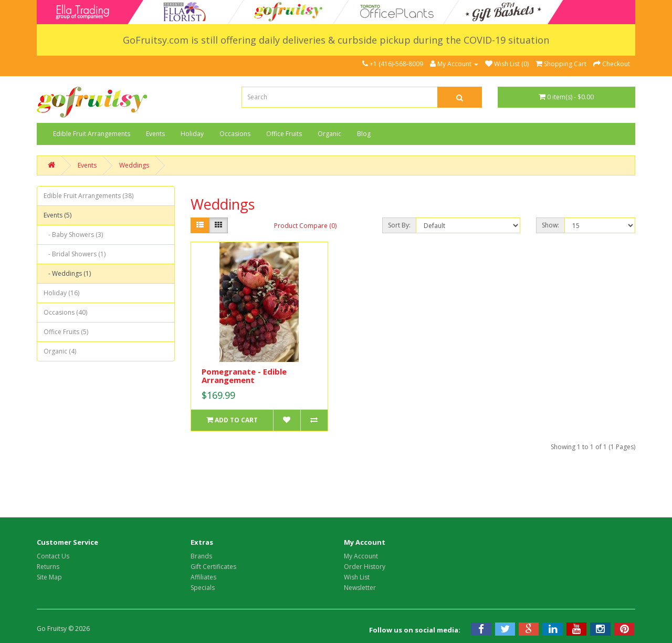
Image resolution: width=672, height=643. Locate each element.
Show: (550, 225)
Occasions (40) (65, 312)
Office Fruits (284, 134)
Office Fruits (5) (66, 332)
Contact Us (53, 556)
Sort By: (399, 225)
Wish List (357, 577)
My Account (361, 556)
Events (155, 134)
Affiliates (203, 577)
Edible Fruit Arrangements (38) (88, 196)
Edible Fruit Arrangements (92, 134)
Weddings (134, 165)
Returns (48, 567)
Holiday (192, 134)
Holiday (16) (61, 293)
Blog (364, 134)
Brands (201, 556)
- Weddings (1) (67, 273)
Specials (203, 588)
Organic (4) (60, 351)
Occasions (235, 134)
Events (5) (57, 215)
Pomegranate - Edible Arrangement (244, 376)
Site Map (49, 577)
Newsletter (360, 588)
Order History (365, 567)
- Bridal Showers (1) (75, 254)
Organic (329, 134)
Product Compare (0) (305, 226)
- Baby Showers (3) (73, 235)
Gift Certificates (213, 567)
